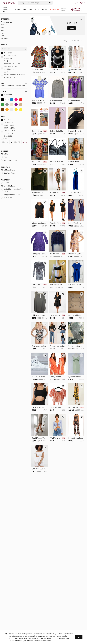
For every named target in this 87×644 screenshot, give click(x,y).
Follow (71, 28)
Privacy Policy (45, 641)
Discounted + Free (9, 160)
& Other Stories (8, 56)
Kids (31, 9)
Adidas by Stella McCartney (13, 75)
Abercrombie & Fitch (10, 64)
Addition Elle (7, 69)
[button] (23, 3)
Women (17, 9)
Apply (25, 142)
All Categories (6, 22)
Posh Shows (55, 9)
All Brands (6, 53)
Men (24, 9)
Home (37, 9)
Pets (3, 36)
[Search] (38, 3)
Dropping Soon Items (10, 195)
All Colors (6, 95)
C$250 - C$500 (9, 133)
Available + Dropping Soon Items (12, 190)
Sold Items (6, 198)
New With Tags (8, 173)
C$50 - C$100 (8, 128)
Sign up (83, 3)
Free (4, 157)
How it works (64, 10)
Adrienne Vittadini (9, 77)
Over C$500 (7, 136)
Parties (45, 9)
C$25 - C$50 (7, 125)
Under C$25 (7, 122)
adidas (5, 72)
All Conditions (8, 170)
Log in (76, 3)
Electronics (5, 38)
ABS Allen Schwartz (10, 66)
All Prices (6, 120)
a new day (6, 58)
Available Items (8, 186)
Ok (79, 637)
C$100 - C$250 (8, 131)
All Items (6, 154)
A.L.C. (5, 61)
